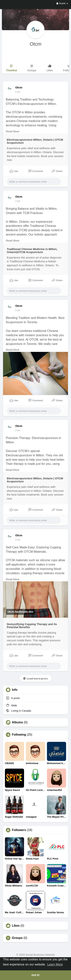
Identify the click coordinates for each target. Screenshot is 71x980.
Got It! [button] (35, 975)
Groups (17, 938)
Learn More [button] (55, 964)
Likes (16, 926)
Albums (18, 722)
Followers (19, 830)
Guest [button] (62, 3)
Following (19, 735)
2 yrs (18, 92)
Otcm (35, 44)
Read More (13, 131)
